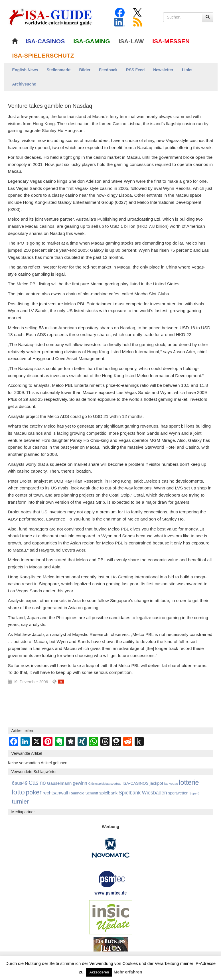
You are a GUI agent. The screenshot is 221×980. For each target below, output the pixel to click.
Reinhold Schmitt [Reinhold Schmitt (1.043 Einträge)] (84, 793)
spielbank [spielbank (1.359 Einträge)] (108, 793)
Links (187, 70)
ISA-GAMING (92, 41)
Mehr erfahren (128, 972)
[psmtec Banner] (111, 882)
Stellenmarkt (59, 70)
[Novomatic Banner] (111, 848)
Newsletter (163, 70)
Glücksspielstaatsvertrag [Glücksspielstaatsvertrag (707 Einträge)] (105, 784)
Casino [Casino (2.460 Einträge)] (37, 783)
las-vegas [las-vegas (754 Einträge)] (171, 784)
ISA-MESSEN (171, 41)
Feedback (108, 70)
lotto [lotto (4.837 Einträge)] (18, 792)
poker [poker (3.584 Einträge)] (34, 792)
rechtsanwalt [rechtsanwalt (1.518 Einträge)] (55, 793)
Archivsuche (24, 84)
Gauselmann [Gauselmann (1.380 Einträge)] (59, 783)
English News (25, 70)
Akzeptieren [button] (99, 972)
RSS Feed (135, 70)
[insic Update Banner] (111, 917)
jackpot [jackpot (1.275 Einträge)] (156, 783)
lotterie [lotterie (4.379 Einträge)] (189, 782)
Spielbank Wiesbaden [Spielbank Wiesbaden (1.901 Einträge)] (143, 793)
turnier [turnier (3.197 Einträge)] (21, 801)
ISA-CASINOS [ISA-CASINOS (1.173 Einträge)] (136, 783)
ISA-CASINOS (45, 41)
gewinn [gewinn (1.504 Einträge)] (80, 783)
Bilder (85, 70)
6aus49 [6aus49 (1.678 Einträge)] (20, 783)
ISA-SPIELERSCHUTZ (43, 55)
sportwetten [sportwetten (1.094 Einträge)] (178, 793)
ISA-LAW (131, 41)
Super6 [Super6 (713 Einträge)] (194, 793)
